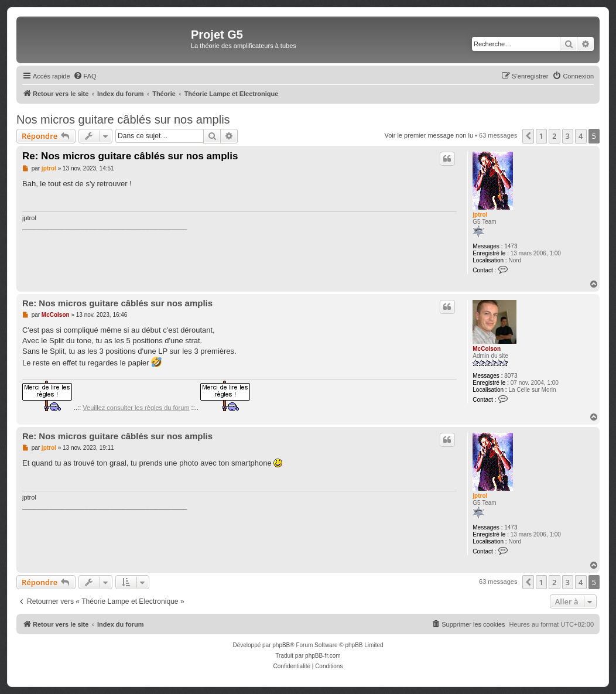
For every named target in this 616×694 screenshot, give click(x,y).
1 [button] (541, 136)
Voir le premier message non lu (429, 135)
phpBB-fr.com (323, 656)
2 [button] (554, 136)
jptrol (480, 215)
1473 (511, 246)
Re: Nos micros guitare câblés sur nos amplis (130, 156)
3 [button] (568, 136)
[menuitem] (85, 76)
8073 (511, 376)
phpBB (281, 645)
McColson (487, 349)
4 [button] (581, 136)
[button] (528, 136)
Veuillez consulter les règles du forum (136, 408)
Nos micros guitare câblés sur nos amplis (123, 119)
